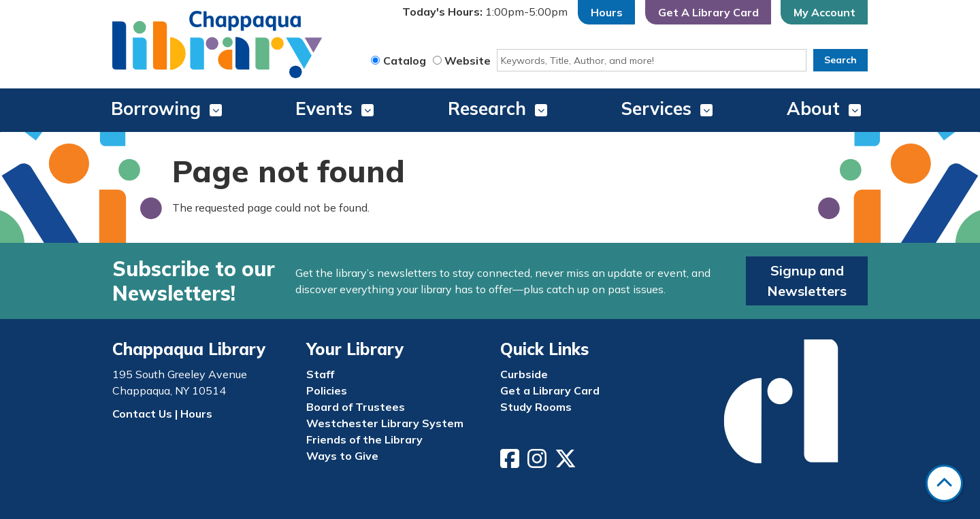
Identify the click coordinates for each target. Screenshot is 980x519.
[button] (485, 12)
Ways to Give (342, 456)
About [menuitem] (813, 108)
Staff (320, 374)
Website (468, 61)
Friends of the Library (364, 439)
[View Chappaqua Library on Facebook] (511, 463)
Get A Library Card (708, 12)
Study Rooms (536, 407)
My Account (824, 12)
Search (840, 60)
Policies (327, 390)
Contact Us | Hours (162, 414)
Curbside (524, 374)
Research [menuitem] (487, 108)
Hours (607, 12)
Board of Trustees (356, 407)
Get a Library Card (550, 390)
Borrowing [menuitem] (156, 108)
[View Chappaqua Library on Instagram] (538, 463)
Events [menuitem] (324, 108)
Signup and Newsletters (807, 281)
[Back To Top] (944, 483)
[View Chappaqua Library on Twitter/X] (567, 463)
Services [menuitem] (656, 108)
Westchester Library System (385, 423)
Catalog (405, 61)
